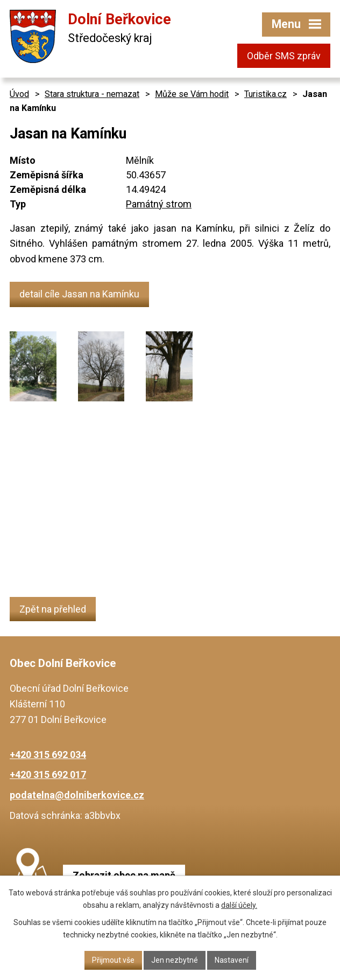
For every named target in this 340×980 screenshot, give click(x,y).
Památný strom (159, 204)
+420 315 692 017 (48, 774)
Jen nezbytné (175, 960)
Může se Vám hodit (192, 94)
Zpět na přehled (53, 609)
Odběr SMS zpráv (284, 56)
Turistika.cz (265, 94)
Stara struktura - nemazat (92, 94)
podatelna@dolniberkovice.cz (77, 795)
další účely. (239, 905)
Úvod (19, 94)
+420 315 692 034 (48, 755)
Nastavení (232, 960)
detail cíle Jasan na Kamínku (79, 294)
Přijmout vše (113, 960)
